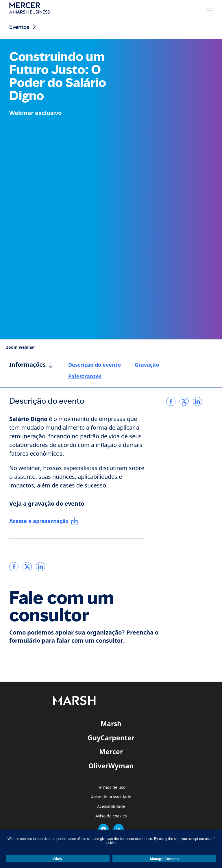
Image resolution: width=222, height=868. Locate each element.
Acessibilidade (111, 807)
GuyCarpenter (111, 738)
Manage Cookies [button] (164, 859)
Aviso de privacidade (111, 797)
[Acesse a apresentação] (44, 521)
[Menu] (210, 8)
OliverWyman (111, 766)
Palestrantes (85, 376)
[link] (14, 567)
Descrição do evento (95, 365)
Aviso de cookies (111, 816)
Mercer (111, 752)
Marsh (111, 724)
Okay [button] (58, 859)
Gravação (147, 365)
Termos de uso (111, 788)
